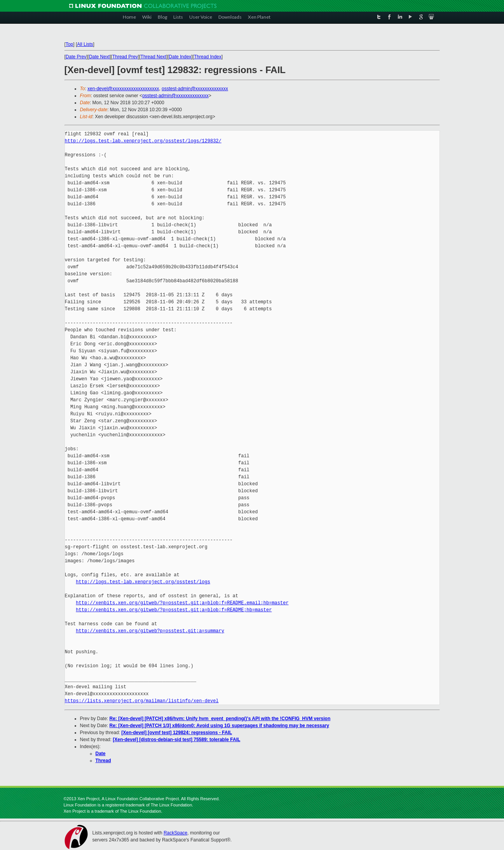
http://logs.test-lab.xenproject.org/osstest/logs (143, 582)
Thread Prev (125, 57)
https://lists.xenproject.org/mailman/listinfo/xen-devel (142, 701)
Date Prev (76, 57)
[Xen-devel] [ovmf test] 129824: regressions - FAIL (177, 733)
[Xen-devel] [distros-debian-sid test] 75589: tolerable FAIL (176, 740)
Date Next (99, 57)
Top (69, 44)
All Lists (85, 44)
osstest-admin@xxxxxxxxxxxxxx (195, 89)
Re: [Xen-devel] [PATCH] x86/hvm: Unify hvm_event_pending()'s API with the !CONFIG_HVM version (220, 719)
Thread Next (153, 57)
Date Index (180, 57)
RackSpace (175, 833)
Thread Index (208, 57)
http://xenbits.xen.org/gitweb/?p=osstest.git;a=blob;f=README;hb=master (174, 610)
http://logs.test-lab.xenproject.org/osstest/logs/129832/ (143, 141)
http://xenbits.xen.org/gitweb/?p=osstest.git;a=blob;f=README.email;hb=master (182, 603)
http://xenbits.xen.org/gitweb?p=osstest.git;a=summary (150, 631)
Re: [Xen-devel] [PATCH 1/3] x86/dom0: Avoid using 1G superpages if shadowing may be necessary (219, 726)
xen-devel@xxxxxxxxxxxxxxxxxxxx (123, 89)
